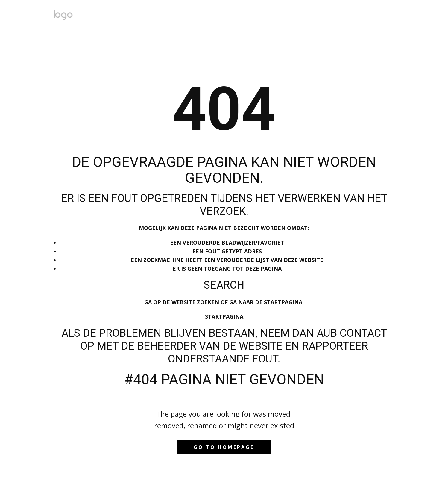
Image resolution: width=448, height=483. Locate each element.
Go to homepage (224, 447)
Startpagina (224, 316)
